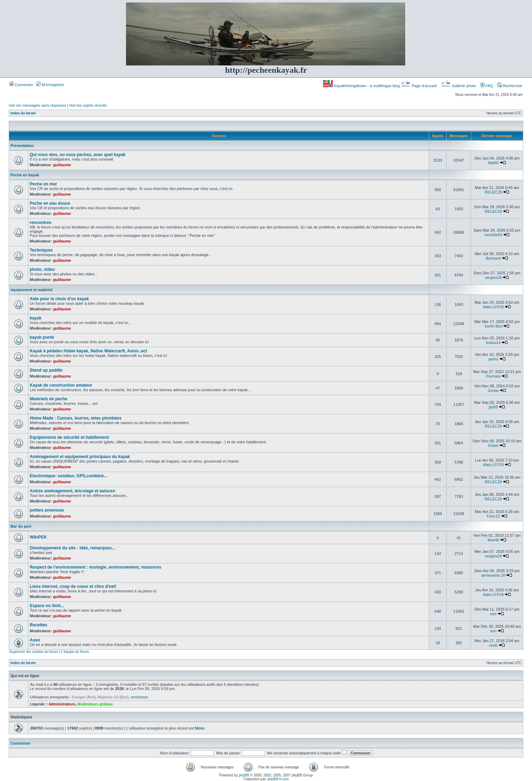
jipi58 (493, 407)
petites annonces (47, 510)
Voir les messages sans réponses (37, 105)
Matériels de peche (48, 399)
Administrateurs (62, 704)
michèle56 (493, 235)
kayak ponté (42, 337)
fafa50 (493, 163)
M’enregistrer (50, 85)
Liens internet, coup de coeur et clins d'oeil (73, 586)
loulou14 (493, 343)
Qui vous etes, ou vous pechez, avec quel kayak (78, 155)
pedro (493, 359)
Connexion (21, 85)
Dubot (493, 445)
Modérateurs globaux (95, 704)
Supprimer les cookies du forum (34, 652)
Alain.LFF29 (493, 307)
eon (493, 614)
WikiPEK (38, 537)
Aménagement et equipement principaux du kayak (80, 457)
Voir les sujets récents (88, 105)
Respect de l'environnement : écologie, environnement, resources (96, 567)
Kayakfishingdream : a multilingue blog (362, 86)
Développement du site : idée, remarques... (72, 548)
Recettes (38, 625)
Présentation (22, 146)
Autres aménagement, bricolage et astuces (72, 491)
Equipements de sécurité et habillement (69, 437)
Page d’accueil (419, 86)
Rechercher (510, 86)
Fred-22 (493, 516)
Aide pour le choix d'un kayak (59, 299)
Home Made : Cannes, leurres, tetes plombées (76, 418)
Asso (35, 640)
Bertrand (493, 258)
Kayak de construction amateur (61, 385)
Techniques (41, 250)
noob (493, 645)
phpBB (244, 775)
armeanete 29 (493, 575)
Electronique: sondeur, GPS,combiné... (68, 476)
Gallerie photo (459, 86)
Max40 (493, 540)
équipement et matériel (31, 290)
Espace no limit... (47, 606)
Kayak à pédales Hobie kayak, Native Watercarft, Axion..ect (88, 351)
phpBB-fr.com (278, 779)
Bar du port (21, 526)
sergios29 (493, 277)
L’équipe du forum (75, 652)
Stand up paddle (46, 370)
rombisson (139, 697)
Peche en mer (43, 184)
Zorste (493, 390)
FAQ (487, 86)
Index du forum (23, 113)
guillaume (62, 165)
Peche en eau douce (50, 203)
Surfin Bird (493, 326)
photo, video (42, 269)
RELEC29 (493, 192)
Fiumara (493, 376)
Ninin (200, 728)
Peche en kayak (25, 175)
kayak (36, 318)
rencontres (41, 223)
